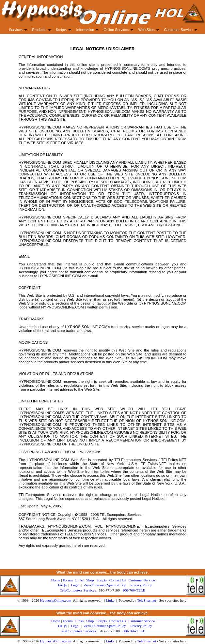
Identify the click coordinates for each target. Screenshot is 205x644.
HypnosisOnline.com (55, 600)
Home (56, 580)
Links (110, 600)
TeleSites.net (147, 600)
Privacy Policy (141, 585)
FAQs (62, 585)
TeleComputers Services (78, 590)
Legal (75, 585)
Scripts (101, 580)
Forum (68, 580)
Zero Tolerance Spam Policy (105, 585)
